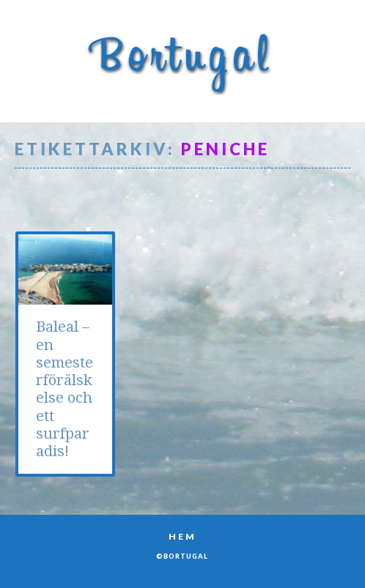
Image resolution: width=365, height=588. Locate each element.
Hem (182, 536)
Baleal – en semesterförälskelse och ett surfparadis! (64, 389)
